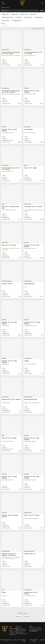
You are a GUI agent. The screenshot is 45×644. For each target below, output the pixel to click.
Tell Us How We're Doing (34, 640)
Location (3, 23)
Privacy (15, 640)
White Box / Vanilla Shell (21, 631)
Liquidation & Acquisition (21, 629)
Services (18, 627)
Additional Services (19, 632)
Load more (27, 616)
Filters (42, 11)
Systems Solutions (19, 628)
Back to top (19, 616)
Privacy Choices (24, 640)
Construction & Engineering (21, 634)
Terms (20, 640)
